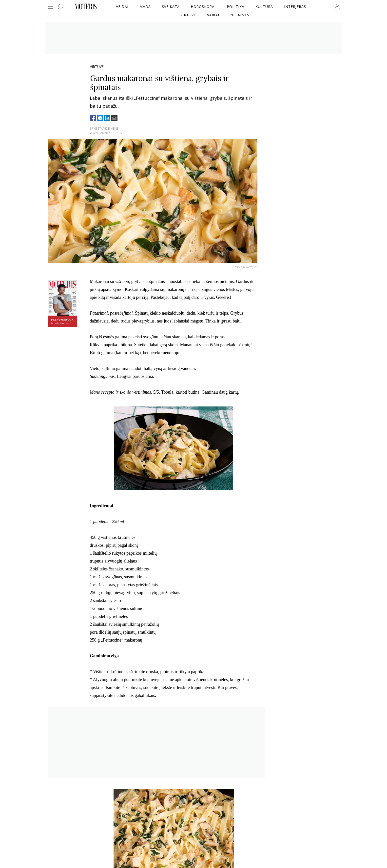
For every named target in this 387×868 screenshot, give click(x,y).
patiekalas (196, 282)
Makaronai (99, 282)
